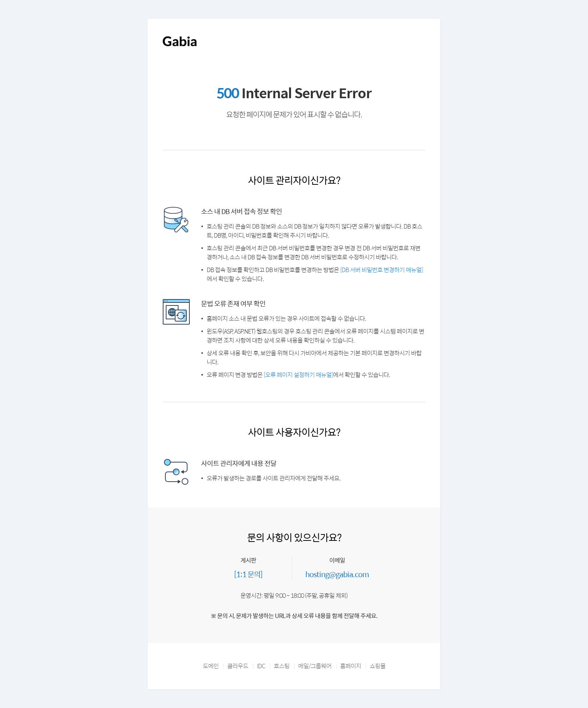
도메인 (211, 666)
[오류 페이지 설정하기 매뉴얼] (298, 375)
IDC (261, 666)
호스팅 (282, 666)
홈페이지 (351, 666)
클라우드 (238, 666)
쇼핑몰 (378, 666)
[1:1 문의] (248, 574)
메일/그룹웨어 (315, 666)
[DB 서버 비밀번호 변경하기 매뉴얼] (382, 270)
